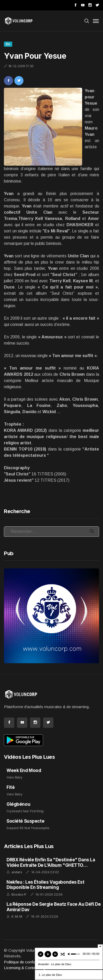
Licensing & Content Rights (27, 968)
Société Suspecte (25, 821)
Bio (8, 44)
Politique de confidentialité (26, 962)
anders (17, 872)
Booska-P (19, 894)
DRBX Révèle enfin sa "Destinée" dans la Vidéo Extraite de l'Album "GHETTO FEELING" (51, 865)
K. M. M (17, 917)
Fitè (11, 787)
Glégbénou (18, 804)
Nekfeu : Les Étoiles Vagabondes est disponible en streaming (45, 885)
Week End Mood (24, 770)
